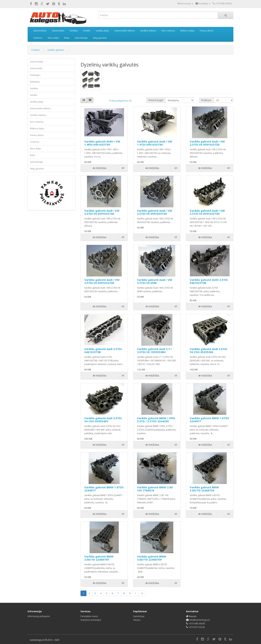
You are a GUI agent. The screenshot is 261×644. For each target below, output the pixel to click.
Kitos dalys (53, 38)
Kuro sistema (168, 31)
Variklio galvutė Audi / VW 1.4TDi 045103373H (155, 143)
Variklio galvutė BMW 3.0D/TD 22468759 (204, 489)
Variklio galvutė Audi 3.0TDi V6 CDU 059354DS (103, 420)
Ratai (67, 38)
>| (142, 593)
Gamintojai (139, 616)
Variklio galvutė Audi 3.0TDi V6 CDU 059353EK (208, 350)
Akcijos (137, 620)
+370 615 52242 (197, 627)
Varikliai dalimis (148, 31)
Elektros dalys (187, 31)
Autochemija (81, 38)
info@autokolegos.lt (199, 620)
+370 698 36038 (197, 624)
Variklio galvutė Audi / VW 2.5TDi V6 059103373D (207, 143)
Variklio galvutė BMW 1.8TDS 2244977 (209, 420)
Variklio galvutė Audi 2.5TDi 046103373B (103, 350)
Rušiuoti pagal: (156, 100)
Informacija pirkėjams (39, 616)
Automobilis (58, 31)
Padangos (35, 75)
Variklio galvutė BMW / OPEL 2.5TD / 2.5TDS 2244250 (156, 420)
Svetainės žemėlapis (91, 620)
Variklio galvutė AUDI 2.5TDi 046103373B (209, 281)
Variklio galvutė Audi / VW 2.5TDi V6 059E (155, 281)
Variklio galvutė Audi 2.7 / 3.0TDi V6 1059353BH (154, 350)
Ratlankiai (35, 82)
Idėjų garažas (100, 38)
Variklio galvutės (56, 50)
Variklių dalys (102, 31)
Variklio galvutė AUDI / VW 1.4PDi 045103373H (102, 143)
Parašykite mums (89, 616)
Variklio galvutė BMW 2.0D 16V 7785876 (155, 489)
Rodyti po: (206, 100)
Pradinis (36, 50)
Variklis (87, 31)
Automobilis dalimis (125, 31)
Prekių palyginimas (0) (120, 101)
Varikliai (74, 31)
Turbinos (38, 38)
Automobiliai (40, 31)
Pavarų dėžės (207, 31)
